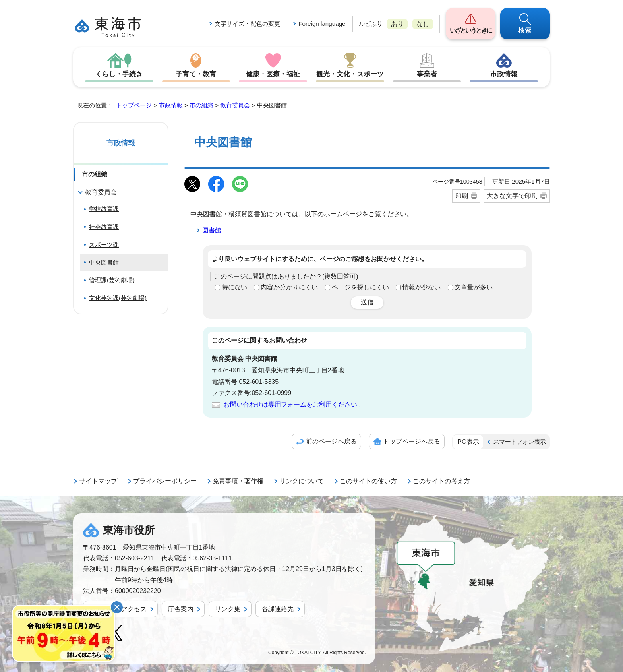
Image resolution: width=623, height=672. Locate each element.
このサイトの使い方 (368, 481)
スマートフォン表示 (519, 442)
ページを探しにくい (360, 287)
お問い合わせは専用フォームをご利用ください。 (294, 404)
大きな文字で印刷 (512, 196)
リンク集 (228, 609)
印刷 (462, 196)
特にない (234, 287)
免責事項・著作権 (238, 481)
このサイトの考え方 (441, 481)
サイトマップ (98, 481)
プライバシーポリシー (165, 481)
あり (397, 24)
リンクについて (302, 481)
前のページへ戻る (331, 441)
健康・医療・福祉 (273, 74)
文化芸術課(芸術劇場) (118, 298)
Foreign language (322, 24)
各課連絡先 (278, 609)
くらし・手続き (119, 74)
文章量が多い (474, 287)
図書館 (212, 230)
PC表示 (468, 442)
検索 (525, 30)
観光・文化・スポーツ (350, 74)
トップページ (134, 105)
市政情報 (504, 74)
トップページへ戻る (412, 441)
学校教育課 (104, 209)
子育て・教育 (196, 74)
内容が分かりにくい (289, 287)
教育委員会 (235, 105)
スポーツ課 (104, 245)
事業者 (427, 74)
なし (423, 24)
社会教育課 (104, 227)
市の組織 (201, 105)
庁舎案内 (181, 609)
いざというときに (471, 30)
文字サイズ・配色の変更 (247, 24)
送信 (367, 302)
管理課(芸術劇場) (112, 280)
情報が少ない (422, 287)
